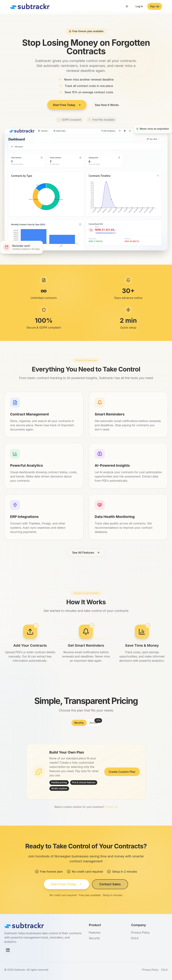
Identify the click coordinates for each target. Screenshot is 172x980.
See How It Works (107, 105)
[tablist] (86, 723)
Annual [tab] (95, 722)
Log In (139, 6)
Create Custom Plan (122, 772)
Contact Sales (110, 884)
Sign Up (155, 6)
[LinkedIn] (8, 950)
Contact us (111, 807)
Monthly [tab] (79, 723)
